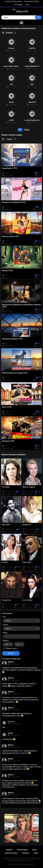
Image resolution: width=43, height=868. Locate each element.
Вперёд (27, 130)
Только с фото (11, 648)
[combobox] (22, 621)
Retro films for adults (32, 1)
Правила (26, 853)
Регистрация (18, 5)
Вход (27, 5)
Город (5, 633)
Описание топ (9, 739)
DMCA (36, 853)
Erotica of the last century (14, 1)
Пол (4, 617)
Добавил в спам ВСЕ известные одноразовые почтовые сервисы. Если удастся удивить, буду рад (21, 670)
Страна (5, 625)
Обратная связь (11, 853)
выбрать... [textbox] (9, 621)
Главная (9, 850)
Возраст (6, 640)
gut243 (10, 733)
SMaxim (11, 662)
